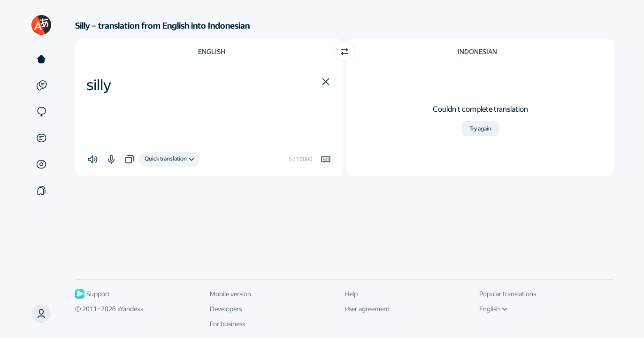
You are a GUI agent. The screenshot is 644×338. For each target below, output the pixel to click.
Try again (480, 129)
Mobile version (230, 294)
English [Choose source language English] (212, 52)
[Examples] (41, 85)
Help (351, 294)
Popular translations (508, 294)
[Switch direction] (345, 52)
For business (227, 324)
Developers (226, 309)
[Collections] (41, 191)
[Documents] (41, 138)
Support (92, 294)
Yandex (130, 309)
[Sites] (41, 112)
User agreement (367, 309)
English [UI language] (493, 309)
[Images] (41, 164)
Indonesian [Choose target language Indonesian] (477, 52)
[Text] (41, 59)
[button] (41, 314)
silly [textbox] (99, 85)
